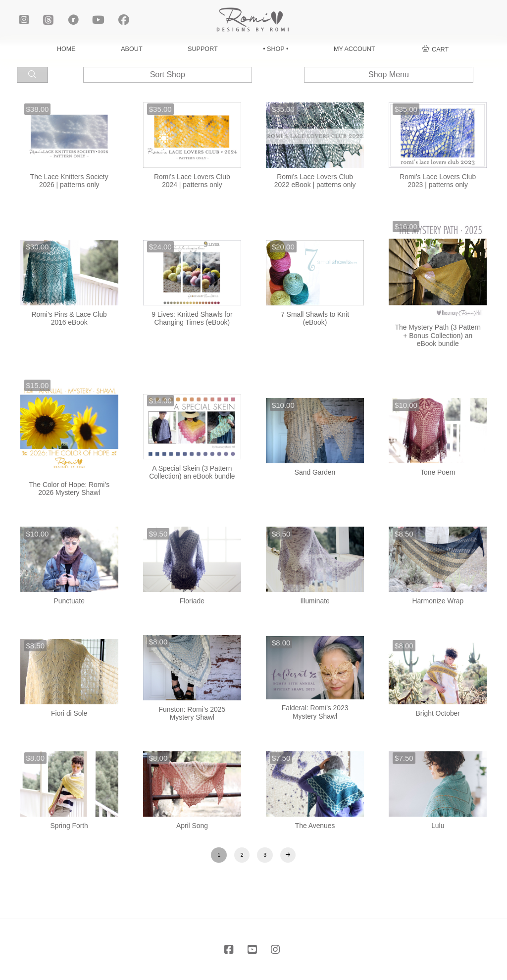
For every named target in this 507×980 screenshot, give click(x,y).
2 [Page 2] (242, 855)
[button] (435, 49)
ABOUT (131, 49)
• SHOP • (276, 49)
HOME (66, 49)
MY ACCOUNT (355, 49)
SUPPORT (203, 49)
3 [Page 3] (265, 855)
